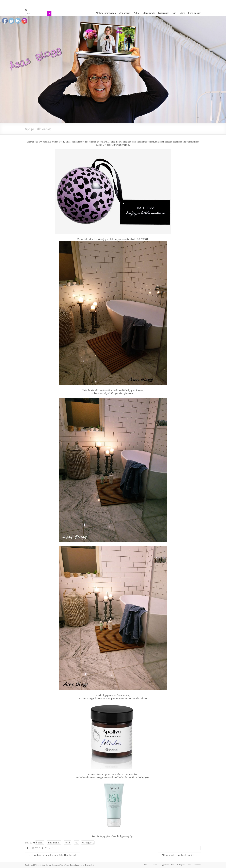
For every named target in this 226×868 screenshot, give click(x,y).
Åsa (30, 848)
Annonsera (125, 13)
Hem (189, 865)
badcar (40, 843)
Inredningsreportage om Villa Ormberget (53, 855)
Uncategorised (49, 848)
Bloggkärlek (149, 13)
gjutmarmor (54, 843)
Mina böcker (195, 13)
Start (182, 13)
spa (76, 843)
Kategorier (164, 13)
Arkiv (137, 13)
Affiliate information (106, 13)
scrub (68, 843)
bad (45, 848)
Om (174, 13)
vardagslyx (88, 843)
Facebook (197, 865)
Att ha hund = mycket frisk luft (179, 855)
